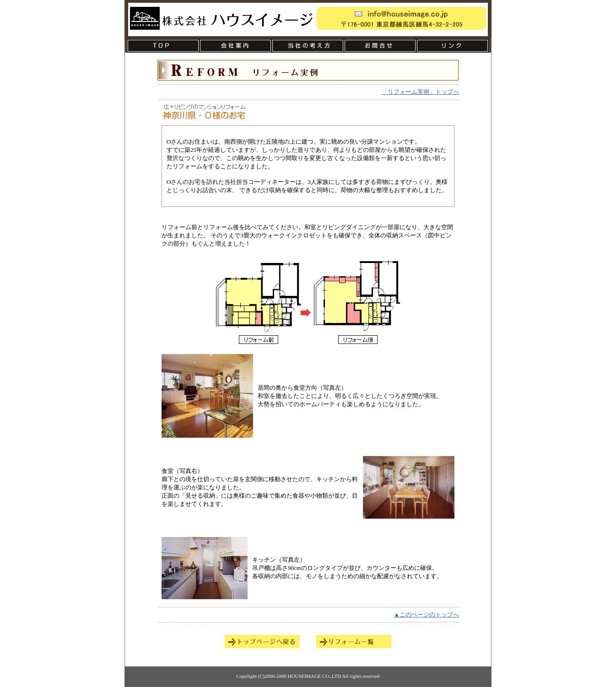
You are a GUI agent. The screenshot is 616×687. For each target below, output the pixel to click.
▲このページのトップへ (426, 615)
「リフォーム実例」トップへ (420, 92)
